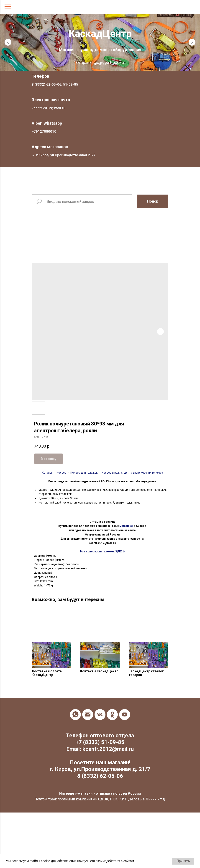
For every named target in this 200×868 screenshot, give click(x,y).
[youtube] (125, 715)
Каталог (47, 473)
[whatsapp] (75, 715)
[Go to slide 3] (105, 64)
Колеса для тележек (84, 473)
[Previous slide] (8, 42)
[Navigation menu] (8, 7)
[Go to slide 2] (100, 64)
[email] (88, 715)
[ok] (112, 715)
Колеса (61, 473)
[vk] (100, 715)
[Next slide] (192, 42)
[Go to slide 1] (95, 64)
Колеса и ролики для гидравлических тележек (132, 473)
